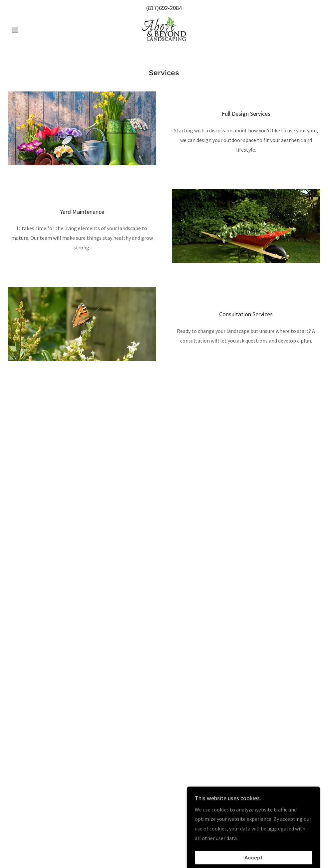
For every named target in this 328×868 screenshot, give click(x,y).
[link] (164, 29)
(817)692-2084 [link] (164, 8)
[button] (31, 30)
